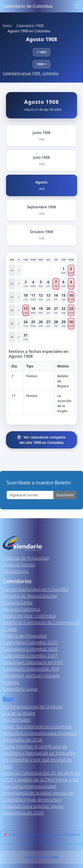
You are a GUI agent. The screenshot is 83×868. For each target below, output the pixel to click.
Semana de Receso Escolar (30, 596)
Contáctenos (16, 571)
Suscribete (65, 495)
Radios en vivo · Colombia (29, 616)
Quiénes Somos (19, 565)
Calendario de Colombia (28, 6)
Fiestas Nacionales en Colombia (35, 589)
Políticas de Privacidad (26, 558)
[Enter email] (30, 495)
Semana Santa (17, 602)
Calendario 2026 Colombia (41, 857)
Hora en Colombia (21, 609)
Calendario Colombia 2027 (30, 656)
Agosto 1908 (41, 39)
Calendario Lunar (21, 689)
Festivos (11, 682)
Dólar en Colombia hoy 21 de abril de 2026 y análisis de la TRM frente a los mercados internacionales (41, 780)
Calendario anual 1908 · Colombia (31, 73)
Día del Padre (16, 720)
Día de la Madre (19, 713)
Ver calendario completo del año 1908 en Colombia (41, 440)
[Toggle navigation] (77, 6)
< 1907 (41, 52)
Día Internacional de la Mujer (33, 707)
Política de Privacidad (25, 636)
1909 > (41, 64)
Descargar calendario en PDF (33, 662)
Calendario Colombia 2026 (30, 649)
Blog (8, 699)
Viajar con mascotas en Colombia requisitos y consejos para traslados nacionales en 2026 (40, 733)
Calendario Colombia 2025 (30, 642)
